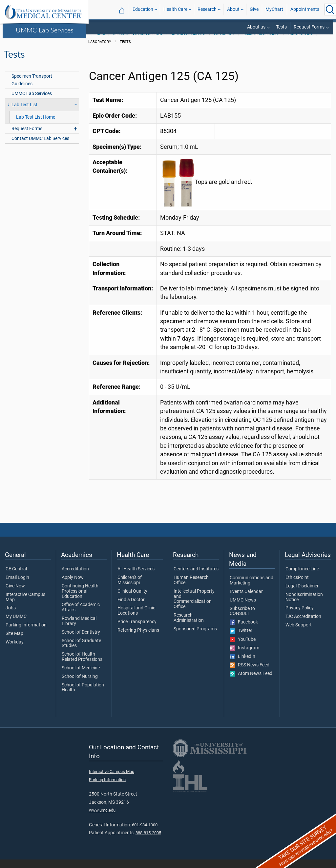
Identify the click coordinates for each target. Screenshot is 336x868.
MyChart (274, 9)
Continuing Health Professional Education (80, 600)
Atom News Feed (251, 682)
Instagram (244, 657)
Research (207, 9)
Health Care (175, 9)
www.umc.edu (102, 819)
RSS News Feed (250, 674)
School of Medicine (81, 677)
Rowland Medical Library (79, 630)
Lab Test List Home (36, 126)
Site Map (14, 642)
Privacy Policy (300, 617)
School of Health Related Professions (82, 665)
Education (143, 9)
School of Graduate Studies (81, 652)
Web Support (299, 634)
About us (256, 27)
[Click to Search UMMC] (330, 10)
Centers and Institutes (196, 578)
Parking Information (26, 634)
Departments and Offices (138, 42)
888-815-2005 (148, 841)
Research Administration (189, 626)
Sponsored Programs (195, 638)
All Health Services (136, 578)
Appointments (305, 9)
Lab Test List (300, 42)
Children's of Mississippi (130, 589)
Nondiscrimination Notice (304, 606)
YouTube (243, 648)
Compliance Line (302, 578)
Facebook (244, 631)
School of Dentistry (81, 641)
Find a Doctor (131, 608)
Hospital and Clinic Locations (136, 619)
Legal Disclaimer (302, 595)
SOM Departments (188, 42)
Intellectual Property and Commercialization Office (194, 608)
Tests (281, 27)
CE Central (16, 578)
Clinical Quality (132, 600)
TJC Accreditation (303, 625)
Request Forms (309, 27)
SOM (101, 42)
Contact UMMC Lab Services (40, 147)
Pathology (224, 42)
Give (254, 9)
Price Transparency (137, 630)
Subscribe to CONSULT (242, 620)
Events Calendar (246, 600)
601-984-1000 (145, 833)
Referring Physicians (138, 639)
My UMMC (16, 625)
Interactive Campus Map (25, 606)
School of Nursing (80, 685)
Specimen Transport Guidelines (32, 89)
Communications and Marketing (252, 589)
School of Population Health (83, 696)
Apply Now (73, 586)
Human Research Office (191, 589)
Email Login (17, 586)
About (233, 9)
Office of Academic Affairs (81, 616)
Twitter (241, 639)
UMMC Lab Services (45, 30)
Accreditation (75, 578)
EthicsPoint (297, 586)
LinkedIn (242, 665)
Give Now (15, 595)
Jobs (11, 617)
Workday (15, 651)
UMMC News (243, 609)
